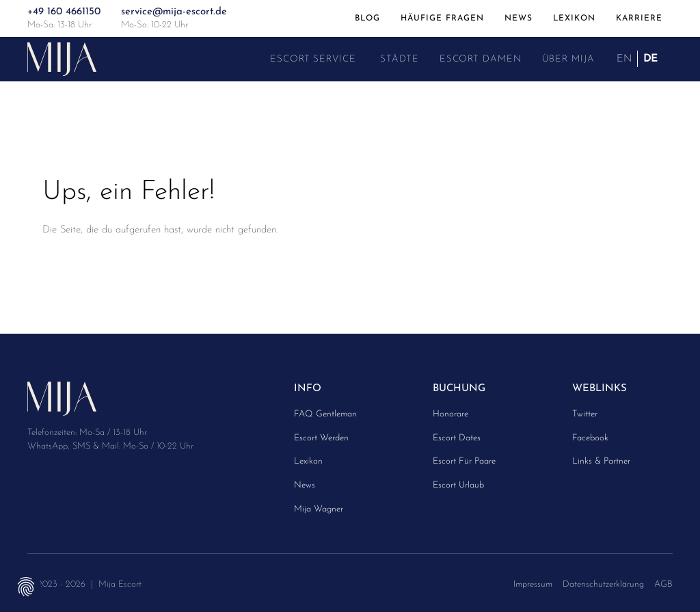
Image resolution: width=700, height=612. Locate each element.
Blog (367, 18)
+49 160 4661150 (64, 12)
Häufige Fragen (442, 18)
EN (624, 58)
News (519, 18)
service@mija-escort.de (174, 12)
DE (650, 58)
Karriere (639, 18)
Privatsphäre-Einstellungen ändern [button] (26, 586)
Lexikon (574, 18)
